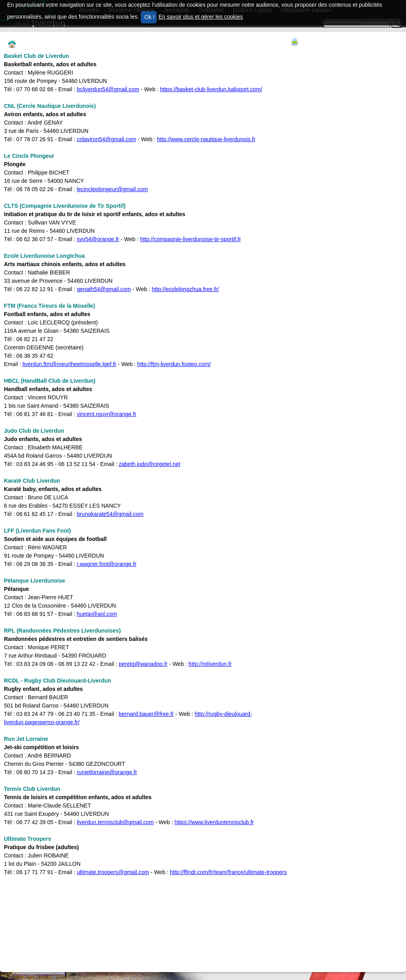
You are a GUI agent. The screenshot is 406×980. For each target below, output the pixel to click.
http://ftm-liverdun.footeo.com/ (174, 364)
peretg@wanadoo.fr (143, 664)
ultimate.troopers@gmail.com (113, 872)
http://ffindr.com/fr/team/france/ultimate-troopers (229, 872)
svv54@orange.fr (98, 239)
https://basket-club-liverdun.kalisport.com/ (211, 89)
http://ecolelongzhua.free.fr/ (186, 289)
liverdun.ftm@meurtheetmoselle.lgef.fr (70, 364)
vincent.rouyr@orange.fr (107, 414)
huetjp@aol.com (97, 614)
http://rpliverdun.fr (210, 664)
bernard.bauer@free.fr (147, 714)
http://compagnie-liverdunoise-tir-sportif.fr (190, 239)
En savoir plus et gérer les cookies (201, 17)
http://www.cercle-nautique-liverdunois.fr (206, 139)
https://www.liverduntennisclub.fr (214, 822)
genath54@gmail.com (104, 289)
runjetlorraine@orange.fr (107, 772)
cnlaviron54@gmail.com (107, 139)
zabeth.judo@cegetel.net (150, 464)
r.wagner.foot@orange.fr (107, 564)
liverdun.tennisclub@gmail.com (115, 822)
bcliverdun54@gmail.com (108, 89)
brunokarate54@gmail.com (110, 514)
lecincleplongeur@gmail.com (112, 189)
